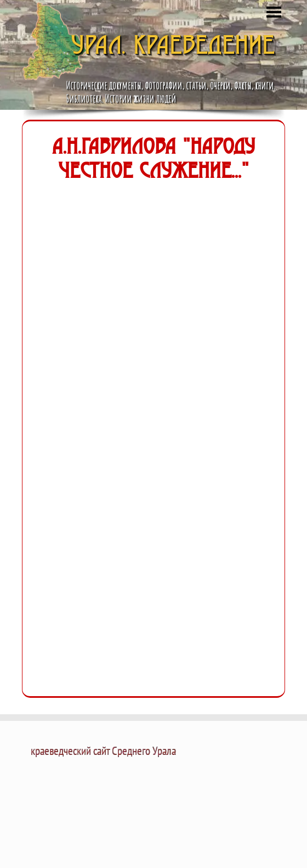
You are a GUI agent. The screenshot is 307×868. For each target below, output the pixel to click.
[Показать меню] (274, 12)
